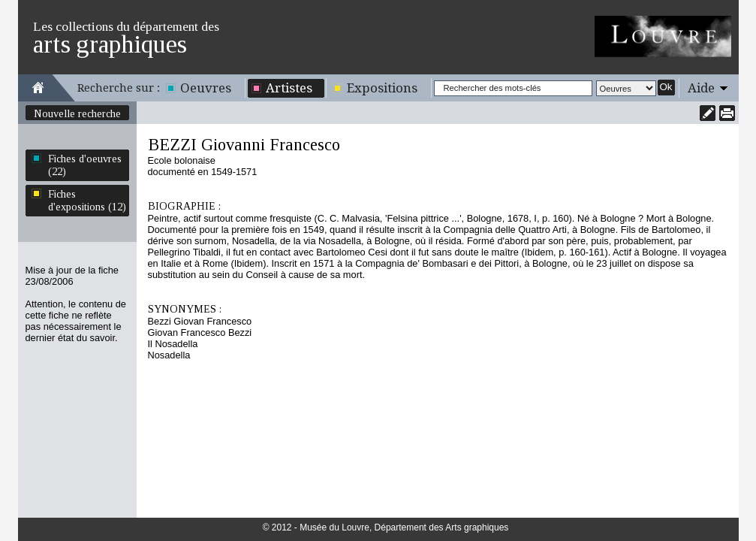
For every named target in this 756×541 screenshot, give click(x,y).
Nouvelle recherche (77, 113)
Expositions (382, 88)
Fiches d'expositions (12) (87, 200)
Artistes (289, 88)
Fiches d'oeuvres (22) (85, 165)
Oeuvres (206, 88)
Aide (701, 88)
